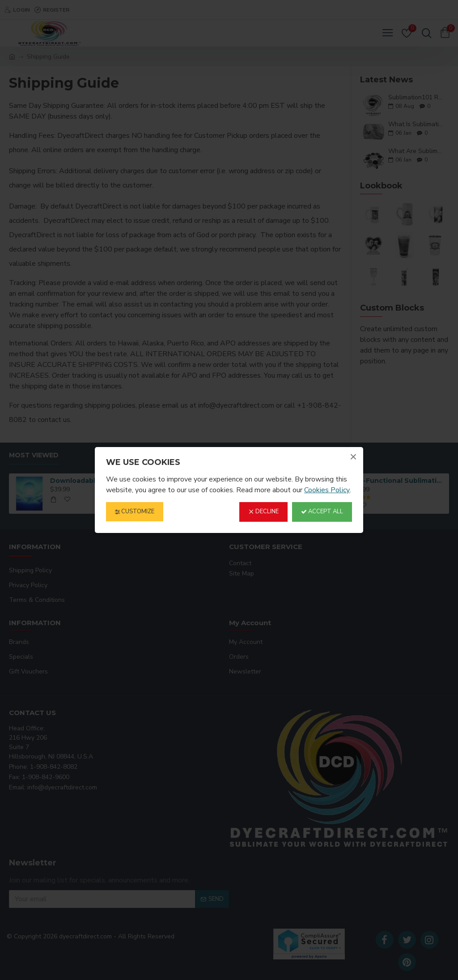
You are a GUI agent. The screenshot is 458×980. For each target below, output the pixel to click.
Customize (135, 511)
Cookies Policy (327, 490)
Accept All (322, 511)
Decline (263, 511)
